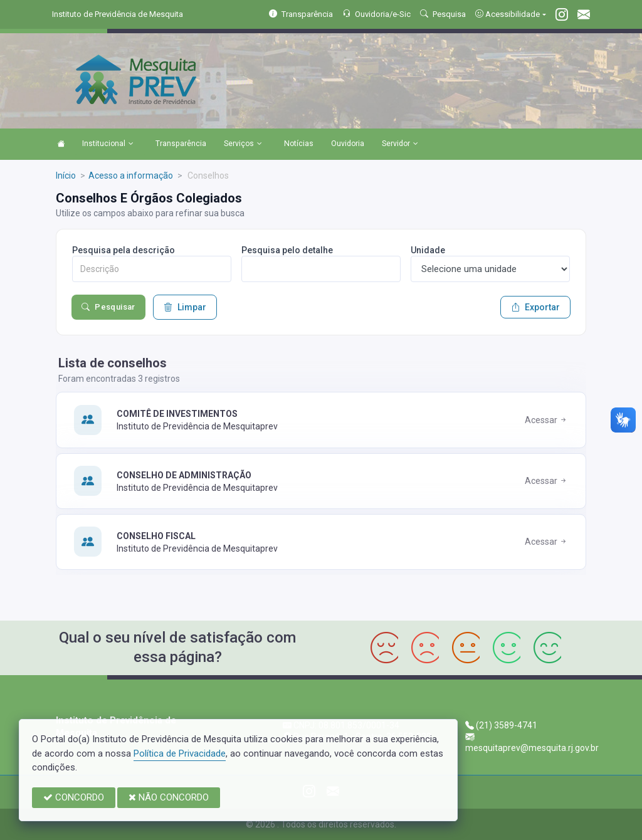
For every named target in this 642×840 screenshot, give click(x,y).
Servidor (400, 144)
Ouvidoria (348, 144)
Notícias (299, 144)
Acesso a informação (131, 176)
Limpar (185, 307)
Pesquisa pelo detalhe (287, 250)
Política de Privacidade (180, 753)
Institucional (108, 144)
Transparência (181, 144)
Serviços (243, 144)
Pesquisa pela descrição (124, 250)
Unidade (428, 250)
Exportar (535, 307)
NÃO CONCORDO (169, 797)
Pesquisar (108, 307)
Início (66, 176)
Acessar (546, 420)
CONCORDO (74, 797)
